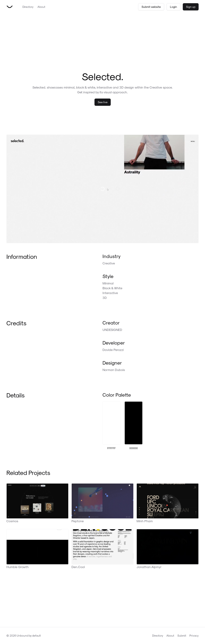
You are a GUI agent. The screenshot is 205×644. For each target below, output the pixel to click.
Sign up (191, 7)
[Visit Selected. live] (102, 189)
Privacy (194, 635)
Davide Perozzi (113, 350)
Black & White (112, 288)
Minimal (108, 283)
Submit (182, 635)
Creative (109, 263)
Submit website (151, 7)
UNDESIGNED (112, 330)
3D (105, 298)
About (41, 7)
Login (173, 7)
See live (103, 102)
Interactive (110, 293)
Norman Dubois (114, 370)
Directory (28, 7)
